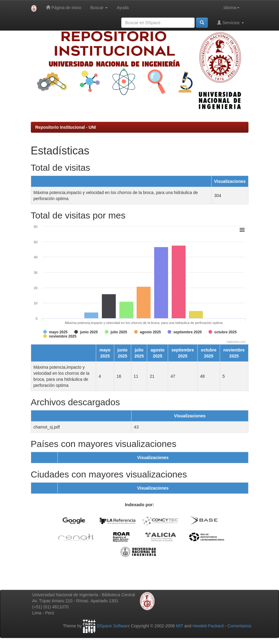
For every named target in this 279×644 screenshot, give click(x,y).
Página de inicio (64, 7)
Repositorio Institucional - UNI (66, 127)
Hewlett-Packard (208, 626)
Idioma (231, 8)
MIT (180, 626)
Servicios (230, 23)
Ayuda (123, 8)
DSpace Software (113, 626)
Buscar (99, 8)
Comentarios (239, 626)
